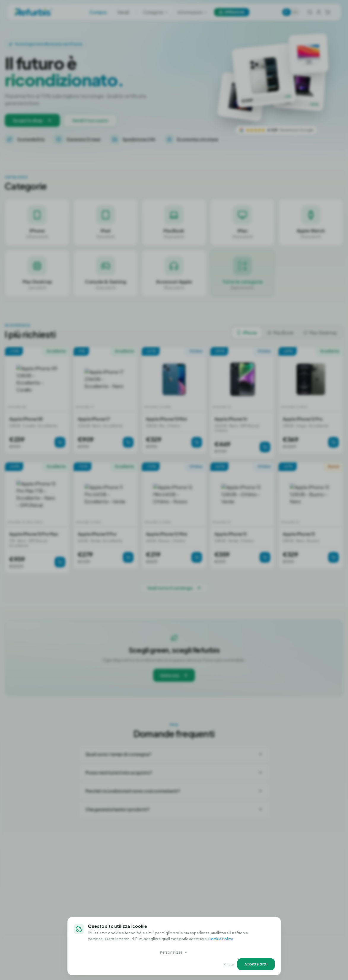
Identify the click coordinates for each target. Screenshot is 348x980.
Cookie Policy (221, 939)
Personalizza (174, 952)
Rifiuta (229, 964)
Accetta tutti (256, 964)
